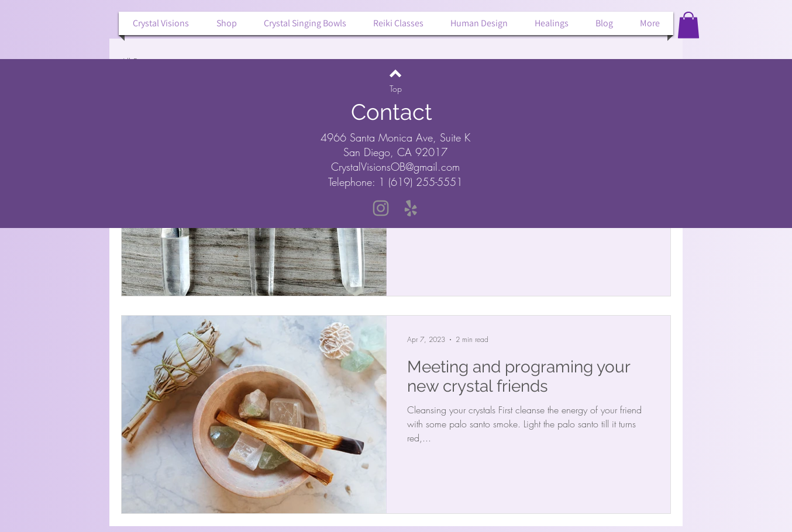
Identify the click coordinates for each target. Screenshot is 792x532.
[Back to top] (395, 73)
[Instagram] (381, 208)
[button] (688, 25)
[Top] (395, 89)
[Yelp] (411, 208)
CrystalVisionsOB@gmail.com (395, 167)
